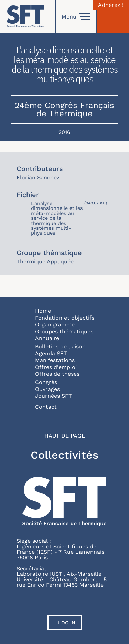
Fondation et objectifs (65, 318)
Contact (46, 407)
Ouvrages (47, 389)
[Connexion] (113, 17)
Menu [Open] (76, 17)
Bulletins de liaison (60, 347)
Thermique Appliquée (45, 261)
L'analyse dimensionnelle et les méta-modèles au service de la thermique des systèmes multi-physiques (57, 218)
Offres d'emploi (56, 367)
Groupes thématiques (64, 331)
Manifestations (55, 360)
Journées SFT (53, 396)
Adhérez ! (111, 5)
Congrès (46, 382)
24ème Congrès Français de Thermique (64, 109)
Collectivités (64, 455)
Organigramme (55, 325)
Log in (67, 623)
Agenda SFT (51, 353)
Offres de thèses (57, 374)
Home (43, 311)
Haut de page (65, 436)
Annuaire (47, 338)
